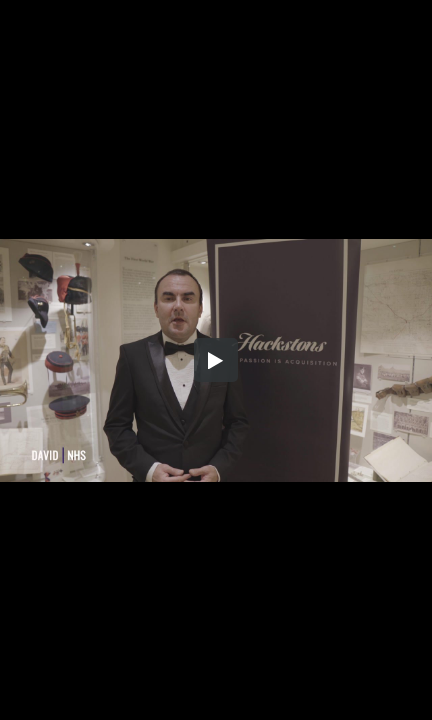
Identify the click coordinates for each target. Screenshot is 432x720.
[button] (216, 360)
